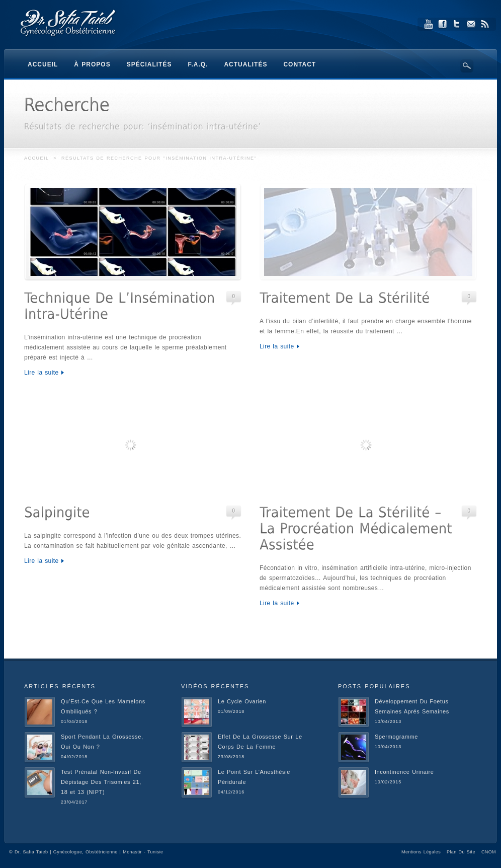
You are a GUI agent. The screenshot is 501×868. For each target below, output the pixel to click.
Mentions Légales (421, 852)
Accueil (36, 158)
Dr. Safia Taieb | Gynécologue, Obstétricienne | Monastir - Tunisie (89, 852)
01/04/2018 (74, 721)
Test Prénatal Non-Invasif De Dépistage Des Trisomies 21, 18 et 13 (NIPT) (101, 782)
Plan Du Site (461, 852)
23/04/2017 (74, 802)
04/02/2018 (74, 757)
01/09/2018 (231, 711)
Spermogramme (396, 737)
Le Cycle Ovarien (242, 701)
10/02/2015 (388, 782)
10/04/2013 (388, 721)
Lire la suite (41, 373)
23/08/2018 (231, 757)
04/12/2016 (231, 792)
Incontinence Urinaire (404, 772)
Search (467, 66)
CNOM (489, 852)
